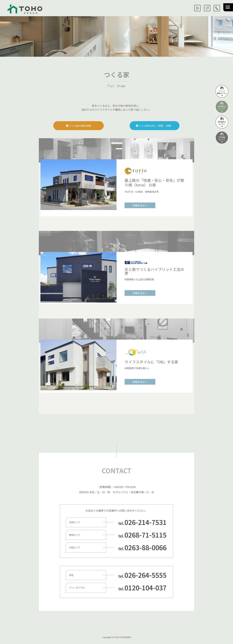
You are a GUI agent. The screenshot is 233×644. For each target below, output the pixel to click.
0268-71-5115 (145, 535)
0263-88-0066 (145, 547)
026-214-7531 (145, 522)
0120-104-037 (145, 588)
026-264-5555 (145, 575)
